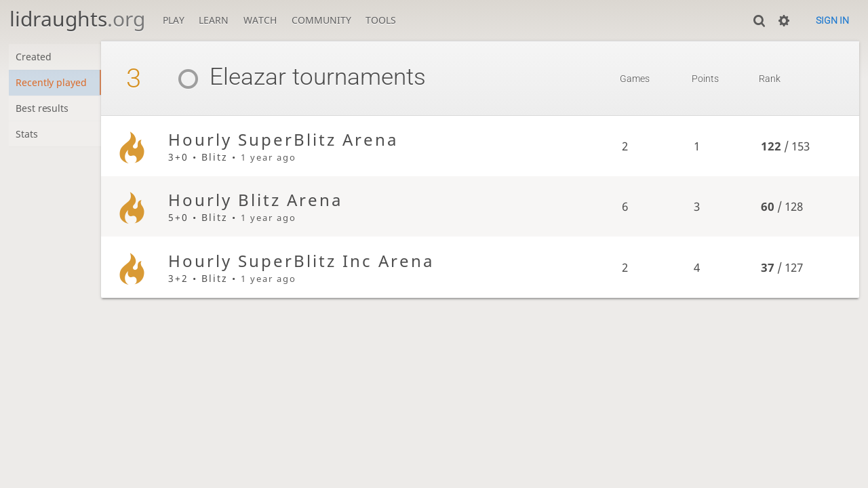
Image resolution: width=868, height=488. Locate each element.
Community (321, 20)
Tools (381, 20)
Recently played (52, 83)
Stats (27, 136)
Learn (214, 20)
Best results (43, 109)
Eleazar (231, 77)
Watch (260, 20)
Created (34, 57)
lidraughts (77, 19)
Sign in (832, 20)
